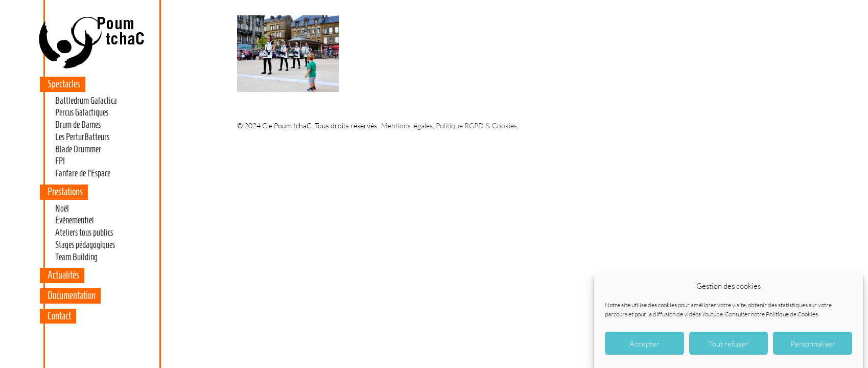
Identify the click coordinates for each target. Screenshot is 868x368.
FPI (60, 161)
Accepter (644, 343)
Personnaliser (813, 343)
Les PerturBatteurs (82, 137)
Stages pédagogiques (85, 245)
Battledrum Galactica (86, 101)
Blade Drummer (78, 149)
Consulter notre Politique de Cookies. (772, 314)
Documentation (72, 295)
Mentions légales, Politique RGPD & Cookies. (450, 125)
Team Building (76, 257)
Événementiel (75, 220)
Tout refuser (729, 343)
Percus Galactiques (82, 112)
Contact (59, 316)
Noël (62, 209)
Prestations (65, 192)
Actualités (63, 275)
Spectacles (64, 84)
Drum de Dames (78, 125)
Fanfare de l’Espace (83, 173)
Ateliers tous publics (84, 233)
